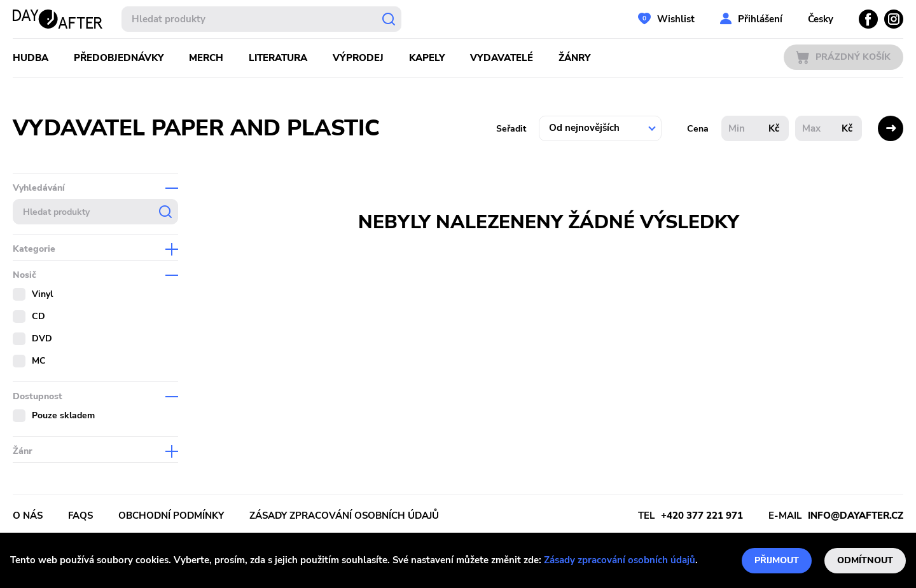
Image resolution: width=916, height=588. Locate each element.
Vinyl (42, 294)
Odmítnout (865, 560)
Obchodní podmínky (171, 516)
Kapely (427, 58)
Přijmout (777, 560)
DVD (42, 338)
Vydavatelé (502, 58)
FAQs (80, 516)
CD (38, 316)
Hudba (31, 58)
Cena (698, 129)
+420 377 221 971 (702, 516)
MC (39, 361)
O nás (28, 516)
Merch (206, 58)
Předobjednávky (119, 58)
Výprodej (358, 58)
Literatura (278, 58)
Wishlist (676, 19)
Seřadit (511, 129)
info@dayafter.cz (856, 516)
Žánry (574, 58)
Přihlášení (760, 19)
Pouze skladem (63, 415)
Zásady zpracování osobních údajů (620, 560)
